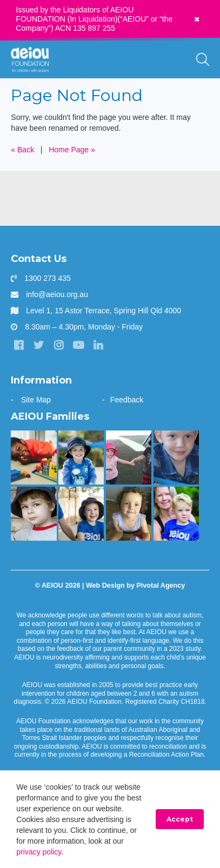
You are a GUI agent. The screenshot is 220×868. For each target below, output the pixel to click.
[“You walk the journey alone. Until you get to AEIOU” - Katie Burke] (176, 514)
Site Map (36, 400)
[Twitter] (38, 345)
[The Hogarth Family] (129, 457)
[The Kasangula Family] (34, 457)
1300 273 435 (48, 278)
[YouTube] (78, 345)
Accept (180, 819)
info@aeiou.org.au (57, 294)
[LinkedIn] (98, 345)
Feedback (127, 400)
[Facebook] (18, 345)
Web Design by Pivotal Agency (135, 586)
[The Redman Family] (176, 457)
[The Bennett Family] (81, 457)
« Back (22, 150)
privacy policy (39, 852)
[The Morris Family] (129, 514)
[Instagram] (58, 345)
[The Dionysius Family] (34, 514)
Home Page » (72, 150)
